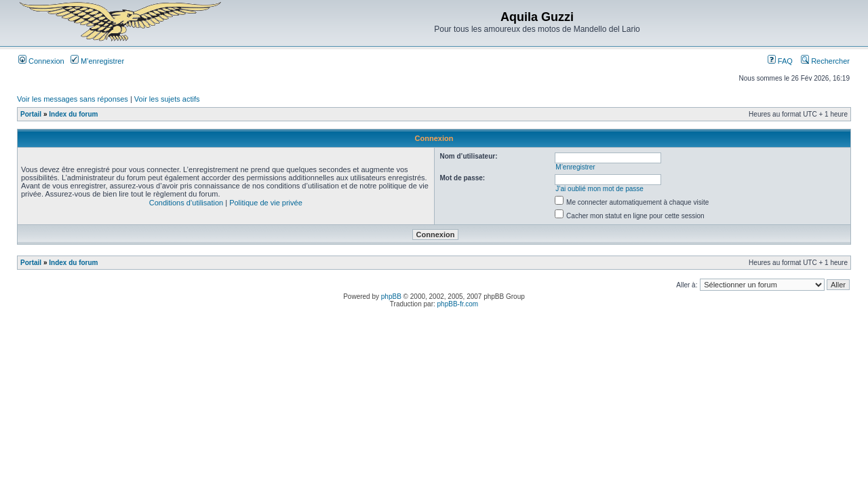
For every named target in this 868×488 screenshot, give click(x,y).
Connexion (41, 61)
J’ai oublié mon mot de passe (599, 189)
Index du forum (73, 114)
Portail (31, 114)
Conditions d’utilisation (186, 203)
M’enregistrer (97, 61)
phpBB (391, 297)
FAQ (780, 61)
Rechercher (825, 61)
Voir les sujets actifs (167, 99)
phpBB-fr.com (458, 304)
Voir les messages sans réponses (73, 99)
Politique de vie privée (266, 203)
